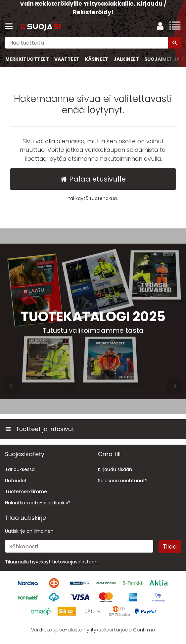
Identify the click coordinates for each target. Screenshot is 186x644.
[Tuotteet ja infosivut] (11, 26)
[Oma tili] (160, 26)
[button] (75, 562)
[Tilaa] (170, 547)
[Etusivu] (41, 27)
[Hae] (175, 43)
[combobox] (93, 43)
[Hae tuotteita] (93, 43)
